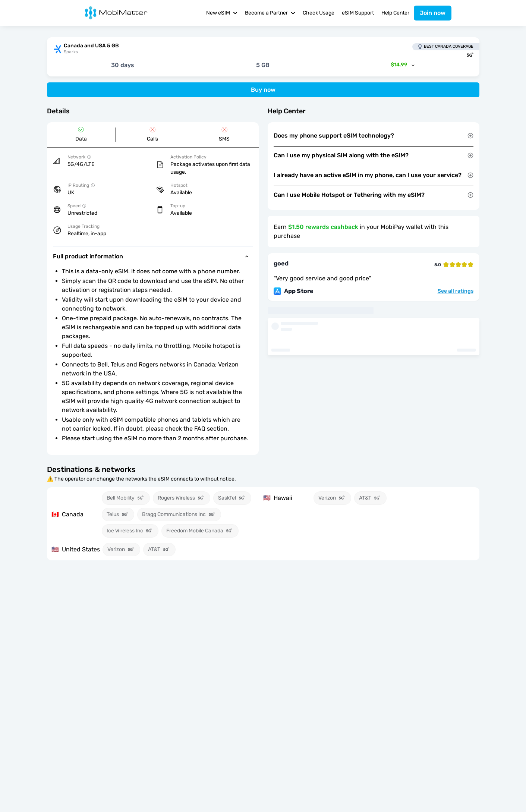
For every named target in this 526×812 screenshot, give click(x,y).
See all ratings (456, 291)
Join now (433, 13)
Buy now (263, 90)
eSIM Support (358, 13)
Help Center (395, 13)
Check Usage (319, 13)
